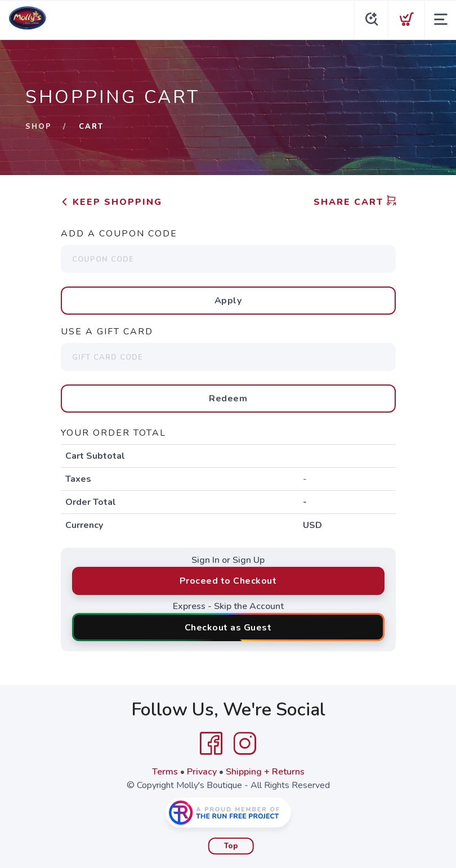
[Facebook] (211, 744)
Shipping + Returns (265, 772)
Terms (165, 772)
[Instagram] (245, 744)
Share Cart (355, 202)
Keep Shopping (111, 202)
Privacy (202, 772)
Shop (39, 127)
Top (231, 846)
